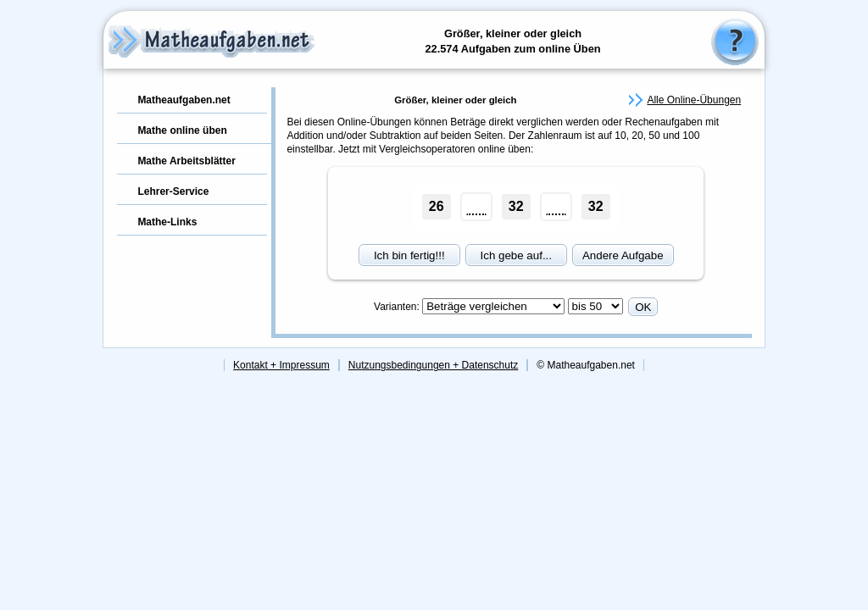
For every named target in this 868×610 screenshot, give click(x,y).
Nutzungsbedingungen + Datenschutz (433, 365)
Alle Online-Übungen (694, 100)
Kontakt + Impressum (281, 365)
